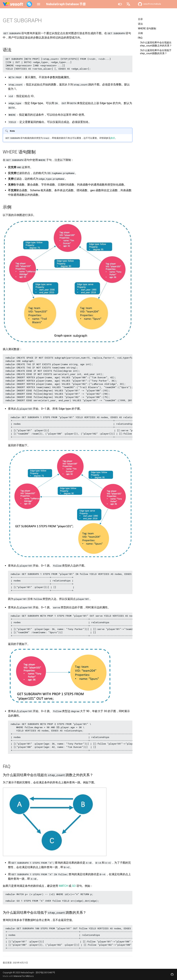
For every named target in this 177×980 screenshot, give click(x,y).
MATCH (63, 886)
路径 (113, 138)
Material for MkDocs (24, 976)
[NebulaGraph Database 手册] (18, 4)
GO (74, 886)
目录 (140, 19)
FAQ (140, 38)
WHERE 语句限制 (147, 28)
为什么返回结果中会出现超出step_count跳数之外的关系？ (156, 44)
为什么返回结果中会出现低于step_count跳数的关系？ (156, 52)
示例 (140, 33)
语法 (140, 24)
